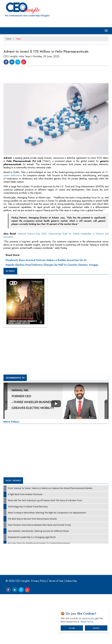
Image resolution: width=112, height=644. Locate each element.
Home (9, 39)
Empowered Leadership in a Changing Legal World (32, 537)
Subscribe (71, 581)
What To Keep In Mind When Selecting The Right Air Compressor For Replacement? (47, 513)
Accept (72, 628)
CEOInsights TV (15, 378)
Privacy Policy (39, 581)
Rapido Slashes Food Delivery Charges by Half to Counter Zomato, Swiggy (52, 265)
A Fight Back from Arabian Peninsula (25, 494)
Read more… (88, 622)
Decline (96, 628)
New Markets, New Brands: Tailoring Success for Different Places (38, 531)
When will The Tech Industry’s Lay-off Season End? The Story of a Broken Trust (45, 500)
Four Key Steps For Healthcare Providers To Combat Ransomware (39, 543)
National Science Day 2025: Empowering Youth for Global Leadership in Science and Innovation (56, 235)
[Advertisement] (57, 76)
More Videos (11, 422)
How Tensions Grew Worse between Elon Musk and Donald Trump (39, 525)
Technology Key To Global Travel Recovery (28, 506)
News (18, 39)
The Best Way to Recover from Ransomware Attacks (32, 519)
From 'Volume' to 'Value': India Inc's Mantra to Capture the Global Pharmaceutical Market (50, 488)
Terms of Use (56, 581)
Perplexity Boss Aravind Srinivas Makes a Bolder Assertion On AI (46, 260)
